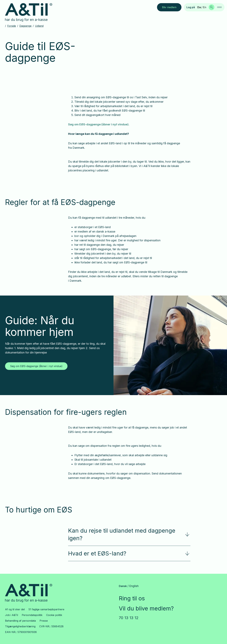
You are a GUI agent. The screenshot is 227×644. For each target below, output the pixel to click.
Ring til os (132, 598)
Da (199, 7)
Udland (39, 26)
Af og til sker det (15, 609)
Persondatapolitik (32, 615)
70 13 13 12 (129, 618)
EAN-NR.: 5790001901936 (21, 632)
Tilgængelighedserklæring (20, 626)
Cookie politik (54, 615)
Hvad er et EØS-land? (129, 553)
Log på (191, 7)
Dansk (123, 586)
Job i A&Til (12, 615)
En (205, 7)
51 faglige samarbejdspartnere (46, 609)
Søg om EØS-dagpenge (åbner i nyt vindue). (99, 124)
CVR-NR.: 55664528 (51, 626)
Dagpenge (25, 26)
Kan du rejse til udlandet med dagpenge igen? (129, 534)
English (134, 586)
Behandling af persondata (20, 621)
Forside (12, 26)
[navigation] (219, 7)
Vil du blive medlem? (146, 608)
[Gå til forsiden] (31, 12)
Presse (44, 621)
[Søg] (212, 7)
